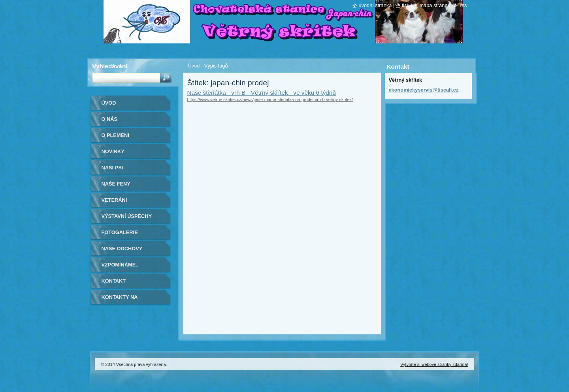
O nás (110, 119)
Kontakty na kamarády (120, 300)
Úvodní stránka (375, 5)
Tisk (406, 5)
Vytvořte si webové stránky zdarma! (434, 364)
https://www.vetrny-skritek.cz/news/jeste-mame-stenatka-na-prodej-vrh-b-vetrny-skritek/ (270, 99)
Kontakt (114, 281)
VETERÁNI (114, 200)
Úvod (194, 66)
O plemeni (115, 135)
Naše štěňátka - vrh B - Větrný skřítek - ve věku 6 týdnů (262, 93)
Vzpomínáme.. (120, 265)
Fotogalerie (120, 232)
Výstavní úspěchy (127, 216)
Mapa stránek (435, 5)
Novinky (113, 151)
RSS (463, 5)
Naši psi (112, 168)
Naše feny (116, 184)
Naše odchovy (122, 249)
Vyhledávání (110, 66)
